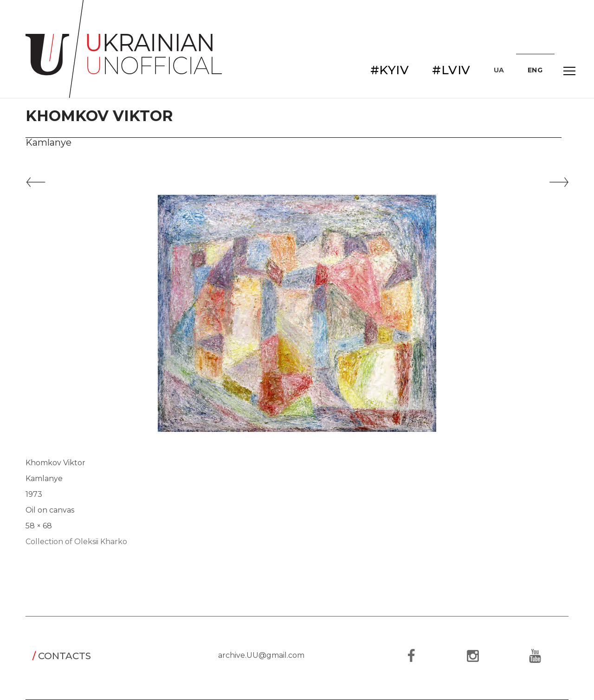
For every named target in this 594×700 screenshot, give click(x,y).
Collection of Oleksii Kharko (76, 542)
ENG (535, 70)
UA (499, 70)
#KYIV (390, 70)
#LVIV (451, 70)
